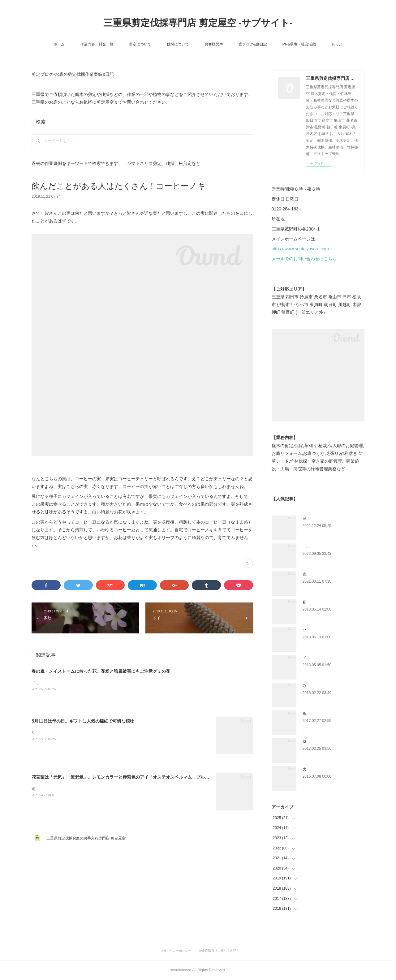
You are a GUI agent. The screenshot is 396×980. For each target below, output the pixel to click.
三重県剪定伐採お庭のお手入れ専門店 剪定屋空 (88, 839)
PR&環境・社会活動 (299, 44)
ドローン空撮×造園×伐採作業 (327, 658)
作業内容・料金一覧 (97, 44)
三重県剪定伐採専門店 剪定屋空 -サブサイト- (198, 23)
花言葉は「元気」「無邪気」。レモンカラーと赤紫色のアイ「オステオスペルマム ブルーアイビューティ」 (138, 778)
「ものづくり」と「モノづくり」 (330, 546)
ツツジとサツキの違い (321, 630)
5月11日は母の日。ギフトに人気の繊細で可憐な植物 (83, 722)
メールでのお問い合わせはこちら (304, 259)
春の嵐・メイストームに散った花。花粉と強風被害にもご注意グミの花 (101, 671)
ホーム (59, 44)
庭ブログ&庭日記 (253, 44)
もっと (337, 44)
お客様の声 (214, 44)
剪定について (140, 44)
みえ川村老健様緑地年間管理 (327, 686)
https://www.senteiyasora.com (300, 249)
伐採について (178, 44)
